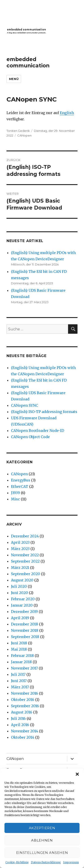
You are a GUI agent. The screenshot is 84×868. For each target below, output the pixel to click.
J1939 (15, 493)
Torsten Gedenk (18, 131)
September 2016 (25, 706)
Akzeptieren (42, 828)
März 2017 (20, 687)
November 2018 (25, 630)
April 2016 (20, 725)
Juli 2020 (19, 586)
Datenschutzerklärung (46, 862)
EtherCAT (20, 486)
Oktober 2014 (23, 737)
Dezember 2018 (25, 624)
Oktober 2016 (23, 700)
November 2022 (25, 555)
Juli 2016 (18, 718)
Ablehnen (42, 840)
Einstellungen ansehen (42, 853)
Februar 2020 (23, 599)
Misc (15, 499)
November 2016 (25, 693)
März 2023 (20, 549)
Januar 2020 (22, 605)
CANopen (24, 135)
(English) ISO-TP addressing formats (44, 412)
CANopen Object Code (30, 437)
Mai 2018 (19, 649)
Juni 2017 (19, 681)
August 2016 (22, 712)
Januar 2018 (21, 662)
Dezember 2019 (24, 612)
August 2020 (22, 580)
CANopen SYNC (25, 405)
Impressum (71, 862)
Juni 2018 (19, 643)
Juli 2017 (18, 674)
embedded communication (28, 62)
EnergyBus (21, 480)
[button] (77, 774)
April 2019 (20, 618)
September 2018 (25, 637)
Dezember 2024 (25, 536)
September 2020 (26, 574)
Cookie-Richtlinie (17, 862)
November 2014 (25, 731)
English (67, 113)
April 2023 (20, 542)
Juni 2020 (19, 593)
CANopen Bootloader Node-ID (38, 431)
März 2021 (20, 568)
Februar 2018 (22, 656)
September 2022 (25, 561)
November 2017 (24, 668)
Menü (14, 79)
